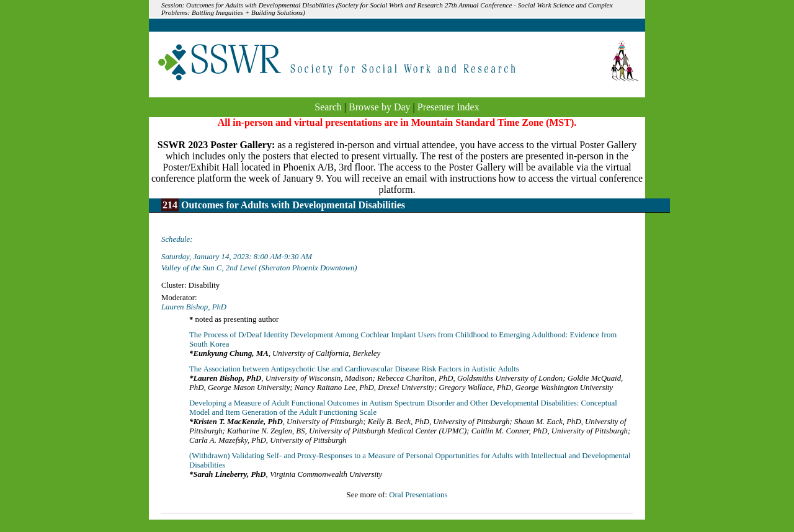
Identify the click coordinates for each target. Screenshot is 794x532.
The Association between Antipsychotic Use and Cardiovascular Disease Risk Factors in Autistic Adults (354, 369)
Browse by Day (380, 107)
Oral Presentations (418, 495)
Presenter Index (448, 107)
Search (328, 107)
